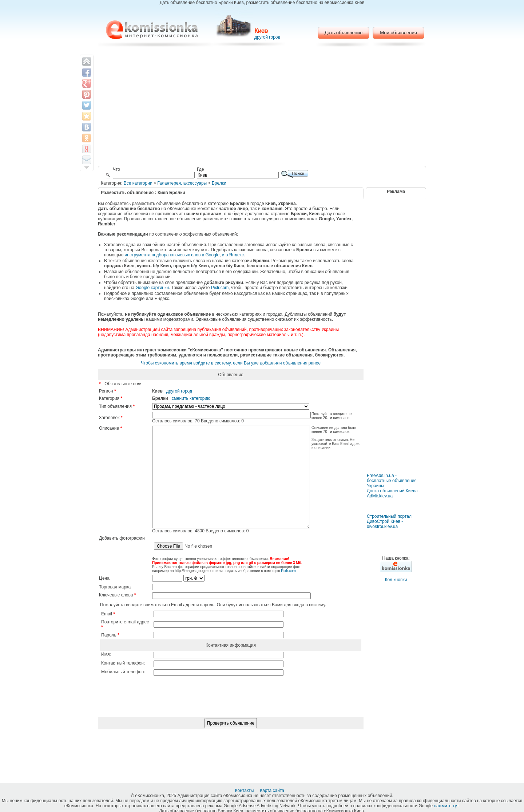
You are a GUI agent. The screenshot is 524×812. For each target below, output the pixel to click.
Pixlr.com (220, 288)
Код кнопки (396, 580)
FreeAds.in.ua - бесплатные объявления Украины (392, 481)
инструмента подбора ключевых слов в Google (172, 255)
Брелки (219, 183)
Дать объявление (344, 33)
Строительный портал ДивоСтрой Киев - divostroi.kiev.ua (389, 521)
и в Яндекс (233, 255)
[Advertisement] (262, 107)
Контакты (245, 791)
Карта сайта (273, 791)
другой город (267, 37)
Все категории (138, 183)
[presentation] (231, 724)
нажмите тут (446, 806)
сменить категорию (191, 398)
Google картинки (152, 288)
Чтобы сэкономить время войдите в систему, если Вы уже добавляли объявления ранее (231, 363)
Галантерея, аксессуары (182, 183)
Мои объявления (398, 33)
